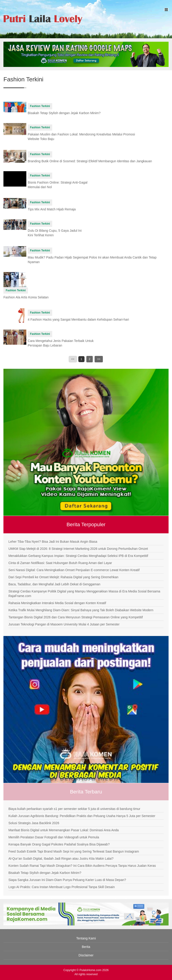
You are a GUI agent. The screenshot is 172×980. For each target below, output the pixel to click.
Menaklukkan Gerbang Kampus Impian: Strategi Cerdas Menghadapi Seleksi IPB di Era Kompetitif (78, 556)
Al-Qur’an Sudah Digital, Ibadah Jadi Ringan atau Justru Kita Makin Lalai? (61, 859)
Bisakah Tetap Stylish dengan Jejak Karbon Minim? (64, 113)
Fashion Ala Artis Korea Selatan (26, 297)
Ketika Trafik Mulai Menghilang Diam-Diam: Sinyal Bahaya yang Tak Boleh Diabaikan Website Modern (81, 610)
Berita (86, 947)
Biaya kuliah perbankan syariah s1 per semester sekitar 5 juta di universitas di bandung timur (74, 809)
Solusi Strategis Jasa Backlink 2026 (34, 823)
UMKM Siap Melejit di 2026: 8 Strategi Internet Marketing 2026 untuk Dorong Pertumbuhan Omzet (78, 549)
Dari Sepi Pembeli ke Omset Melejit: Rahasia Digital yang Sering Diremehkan (63, 577)
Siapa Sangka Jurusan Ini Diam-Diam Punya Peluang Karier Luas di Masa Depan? (67, 880)
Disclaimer (86, 955)
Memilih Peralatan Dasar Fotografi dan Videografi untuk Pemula (54, 837)
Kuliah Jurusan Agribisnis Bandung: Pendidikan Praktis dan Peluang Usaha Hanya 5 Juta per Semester (82, 816)
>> (99, 359)
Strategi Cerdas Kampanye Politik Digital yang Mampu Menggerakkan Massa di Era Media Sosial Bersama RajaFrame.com (84, 594)
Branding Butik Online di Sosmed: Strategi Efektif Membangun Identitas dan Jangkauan (90, 161)
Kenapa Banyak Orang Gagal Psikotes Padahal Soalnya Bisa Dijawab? (59, 844)
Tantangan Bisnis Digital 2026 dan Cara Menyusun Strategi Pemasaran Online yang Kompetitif (76, 617)
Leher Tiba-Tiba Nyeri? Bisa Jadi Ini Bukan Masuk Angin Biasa (53, 542)
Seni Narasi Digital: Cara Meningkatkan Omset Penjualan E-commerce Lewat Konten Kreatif (74, 570)
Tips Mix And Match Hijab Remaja (52, 209)
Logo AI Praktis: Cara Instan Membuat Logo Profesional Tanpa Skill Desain (62, 887)
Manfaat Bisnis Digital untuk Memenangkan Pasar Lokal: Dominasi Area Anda (64, 830)
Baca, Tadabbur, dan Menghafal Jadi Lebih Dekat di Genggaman (54, 584)
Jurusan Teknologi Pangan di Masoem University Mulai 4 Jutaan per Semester (64, 624)
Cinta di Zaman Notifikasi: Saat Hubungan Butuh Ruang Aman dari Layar (60, 563)
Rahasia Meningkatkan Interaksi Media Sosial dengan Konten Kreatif (57, 603)
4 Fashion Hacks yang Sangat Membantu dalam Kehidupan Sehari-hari (78, 319)
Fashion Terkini (40, 106)
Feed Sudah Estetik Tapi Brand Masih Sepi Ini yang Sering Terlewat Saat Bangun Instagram (74, 851)
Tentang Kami (86, 938)
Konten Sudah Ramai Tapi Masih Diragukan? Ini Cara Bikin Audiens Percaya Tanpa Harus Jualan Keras (82, 866)
